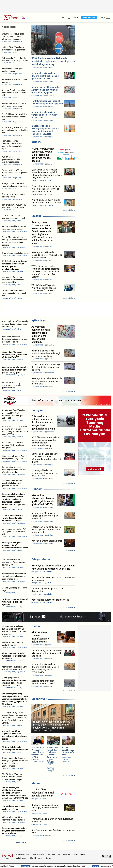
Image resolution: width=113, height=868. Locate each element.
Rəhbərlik (52, 854)
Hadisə (36, 626)
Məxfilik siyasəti (36, 858)
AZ (75, 18)
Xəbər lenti (9, 27)
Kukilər (48, 858)
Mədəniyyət (39, 699)
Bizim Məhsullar (64, 854)
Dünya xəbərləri (41, 559)
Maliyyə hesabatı (39, 854)
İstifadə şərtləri (21, 858)
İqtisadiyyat (39, 320)
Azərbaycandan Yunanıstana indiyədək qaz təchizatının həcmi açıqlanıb (78, 866)
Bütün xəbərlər (68, 210)
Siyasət (36, 216)
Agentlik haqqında (23, 854)
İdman (36, 783)
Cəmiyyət (38, 410)
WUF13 (36, 142)
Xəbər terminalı (89, 18)
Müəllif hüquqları (80, 854)
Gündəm (37, 489)
